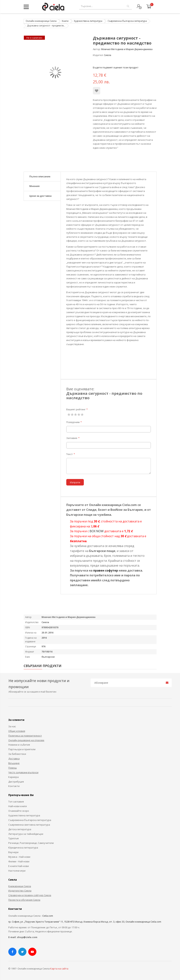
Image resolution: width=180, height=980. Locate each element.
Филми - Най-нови (19, 861)
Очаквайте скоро (19, 811)
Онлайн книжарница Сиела (41, 21)
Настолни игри (17, 871)
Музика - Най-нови (19, 857)
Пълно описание (40, 176)
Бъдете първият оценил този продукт (116, 67)
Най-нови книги (18, 806)
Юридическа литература (23, 848)
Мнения (34, 186)
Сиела (108, 55)
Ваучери (13, 852)
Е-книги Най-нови (19, 866)
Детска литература (20, 829)
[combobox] (106, 6)
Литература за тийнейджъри (26, 834)
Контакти (14, 786)
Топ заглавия (16, 802)
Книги (65, 21)
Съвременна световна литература (29, 825)
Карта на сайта (59, 969)
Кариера (13, 777)
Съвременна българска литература (127, 21)
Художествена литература (88, 21)
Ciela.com (48, 916)
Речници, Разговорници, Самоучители (31, 843)
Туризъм (13, 838)
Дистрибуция (16, 782)
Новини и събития (19, 745)
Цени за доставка (40, 196)
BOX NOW (97, 531)
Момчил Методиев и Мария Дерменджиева (127, 49)
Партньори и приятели (22, 749)
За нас (12, 726)
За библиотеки (17, 754)
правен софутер (106, 570)
